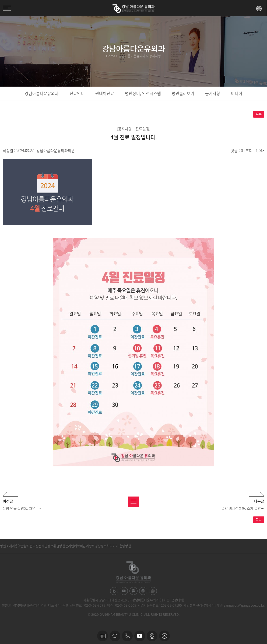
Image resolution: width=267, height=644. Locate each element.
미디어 (237, 93)
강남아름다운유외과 (42, 93)
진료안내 (77, 93)
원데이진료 (105, 93)
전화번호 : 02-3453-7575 (88, 605)
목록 (259, 114)
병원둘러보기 (183, 93)
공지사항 (213, 93)
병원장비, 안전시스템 (143, 93)
